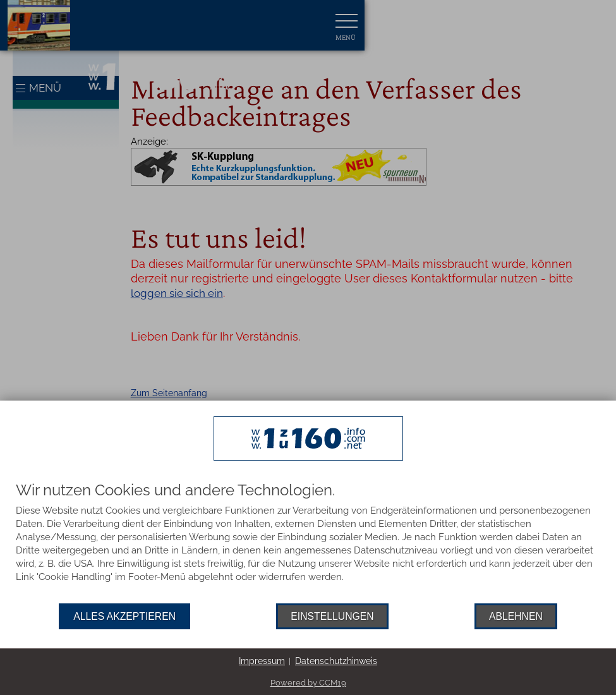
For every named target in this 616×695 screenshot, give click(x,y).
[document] (308, 543)
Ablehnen (516, 616)
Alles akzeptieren (124, 616)
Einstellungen (332, 616)
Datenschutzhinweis (336, 661)
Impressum (262, 661)
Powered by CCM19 (308, 683)
